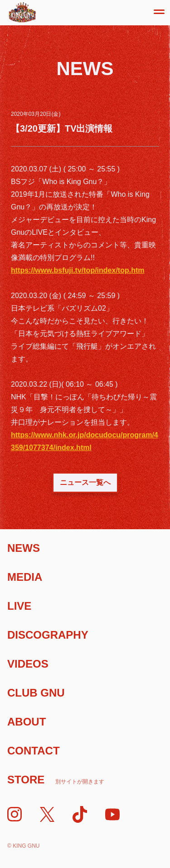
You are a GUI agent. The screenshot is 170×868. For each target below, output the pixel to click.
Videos (28, 664)
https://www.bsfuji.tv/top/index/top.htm (78, 270)
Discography (48, 635)
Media (25, 577)
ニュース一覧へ (85, 482)
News (24, 548)
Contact (34, 751)
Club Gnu (36, 693)
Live (19, 606)
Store (56, 780)
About (27, 722)
